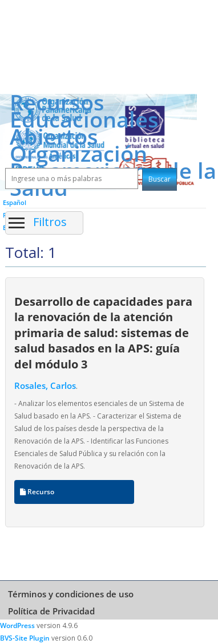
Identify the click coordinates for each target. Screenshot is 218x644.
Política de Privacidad (51, 611)
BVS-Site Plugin (25, 638)
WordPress (17, 625)
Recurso (37, 492)
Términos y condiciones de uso (71, 594)
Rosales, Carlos (45, 385)
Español (15, 202)
